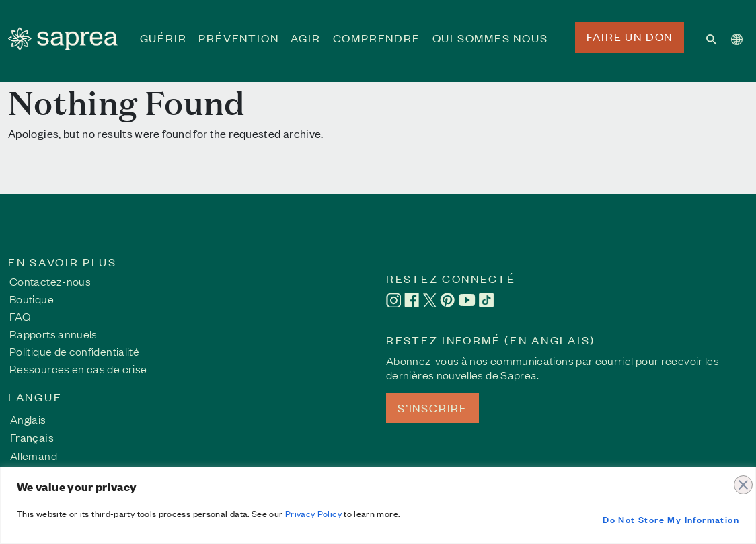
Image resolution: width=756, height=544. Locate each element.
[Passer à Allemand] (34, 455)
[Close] (742, 478)
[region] (378, 505)
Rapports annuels (53, 334)
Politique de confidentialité (74, 351)
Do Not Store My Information (671, 519)
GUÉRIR (163, 47)
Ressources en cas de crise (78, 368)
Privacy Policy (313, 513)
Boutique (32, 299)
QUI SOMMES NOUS (490, 47)
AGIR (305, 47)
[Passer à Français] (34, 436)
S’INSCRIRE (432, 407)
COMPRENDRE (377, 47)
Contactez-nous (50, 281)
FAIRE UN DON (630, 36)
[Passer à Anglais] (34, 418)
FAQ (20, 316)
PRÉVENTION (238, 47)
